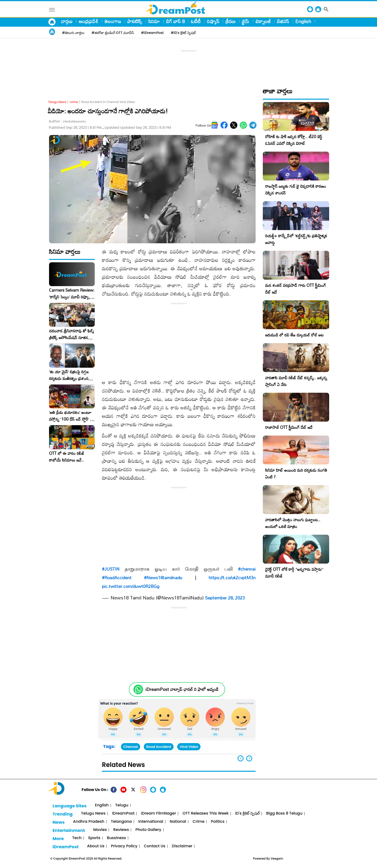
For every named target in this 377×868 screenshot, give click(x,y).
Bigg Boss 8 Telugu (284, 813)
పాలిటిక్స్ (135, 21)
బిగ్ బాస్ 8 (175, 21)
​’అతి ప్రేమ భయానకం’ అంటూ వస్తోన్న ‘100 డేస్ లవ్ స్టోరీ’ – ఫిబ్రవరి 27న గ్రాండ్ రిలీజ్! (71, 416)
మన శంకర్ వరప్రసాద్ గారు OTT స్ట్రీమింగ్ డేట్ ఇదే (296, 289)
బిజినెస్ (283, 21)
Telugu (122, 805)
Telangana (121, 822)
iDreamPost (123, 813)
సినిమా (154, 21)
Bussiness (116, 838)
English (303, 21)
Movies (100, 830)
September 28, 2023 (225, 598)
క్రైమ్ (246, 21)
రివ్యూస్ (213, 21)
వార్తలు (67, 21)
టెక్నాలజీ (263, 21)
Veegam (277, 858)
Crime (198, 822)
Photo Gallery (148, 830)
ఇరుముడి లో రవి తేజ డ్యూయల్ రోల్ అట (294, 335)
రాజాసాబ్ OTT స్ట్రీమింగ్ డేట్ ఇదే (289, 427)
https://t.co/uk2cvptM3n (232, 578)
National (178, 822)
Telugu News (57, 102)
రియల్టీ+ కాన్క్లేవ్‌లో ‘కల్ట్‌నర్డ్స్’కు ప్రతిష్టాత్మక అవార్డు (296, 239)
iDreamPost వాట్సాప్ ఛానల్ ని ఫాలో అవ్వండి (182, 689)
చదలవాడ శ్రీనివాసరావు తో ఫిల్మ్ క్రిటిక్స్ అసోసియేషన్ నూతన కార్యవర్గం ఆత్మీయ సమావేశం (71, 334)
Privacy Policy (124, 846)
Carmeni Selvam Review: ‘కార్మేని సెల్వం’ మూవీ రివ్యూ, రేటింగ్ (72, 294)
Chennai (131, 747)
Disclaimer (182, 846)
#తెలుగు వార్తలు (73, 33)
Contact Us (155, 846)
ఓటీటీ (196, 21)
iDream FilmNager (158, 813)
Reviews (121, 830)
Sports (94, 838)
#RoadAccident (117, 578)
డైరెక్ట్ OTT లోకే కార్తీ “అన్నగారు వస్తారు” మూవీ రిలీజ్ (294, 573)
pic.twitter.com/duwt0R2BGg (131, 586)
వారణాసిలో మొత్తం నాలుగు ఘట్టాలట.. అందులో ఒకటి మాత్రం (293, 523)
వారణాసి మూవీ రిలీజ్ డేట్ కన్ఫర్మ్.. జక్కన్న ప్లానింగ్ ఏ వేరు (296, 381)
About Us (96, 846)
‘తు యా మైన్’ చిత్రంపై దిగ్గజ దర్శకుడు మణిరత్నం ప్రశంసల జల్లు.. (70, 375)
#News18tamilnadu (163, 578)
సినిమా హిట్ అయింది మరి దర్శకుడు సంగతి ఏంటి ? (296, 473)
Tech (77, 838)
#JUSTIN (111, 569)
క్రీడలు (231, 21)
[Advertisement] (188, 64)
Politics (218, 822)
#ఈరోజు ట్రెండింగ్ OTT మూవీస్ (113, 33)
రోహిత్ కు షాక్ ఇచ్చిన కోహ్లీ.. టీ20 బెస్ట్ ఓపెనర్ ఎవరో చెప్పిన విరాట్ (294, 140)
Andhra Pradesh (89, 822)
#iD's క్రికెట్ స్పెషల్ (183, 33)
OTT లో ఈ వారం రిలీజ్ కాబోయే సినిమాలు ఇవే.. (67, 457)
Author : (67, 121)
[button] (249, 758)
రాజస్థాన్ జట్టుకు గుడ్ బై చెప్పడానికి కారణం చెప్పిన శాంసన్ (296, 190)
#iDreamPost (152, 33)
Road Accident (159, 747)
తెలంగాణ (113, 21)
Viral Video (189, 747)
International (151, 822)
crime (74, 102)
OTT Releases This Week (206, 813)
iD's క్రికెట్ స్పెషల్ (247, 813)
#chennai (247, 569)
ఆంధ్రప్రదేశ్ (89, 21)
